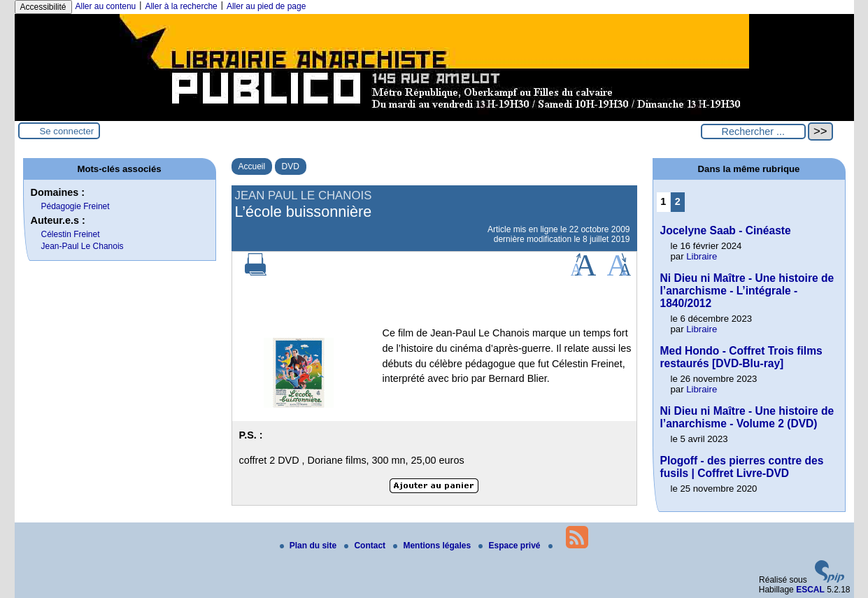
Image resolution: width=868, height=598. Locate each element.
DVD (291, 166)
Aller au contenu (106, 6)
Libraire (702, 256)
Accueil (252, 166)
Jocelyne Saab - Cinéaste (726, 230)
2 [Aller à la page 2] (678, 201)
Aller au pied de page (266, 6)
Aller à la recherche (181, 6)
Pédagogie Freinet (76, 206)
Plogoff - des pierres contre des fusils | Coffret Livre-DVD (742, 467)
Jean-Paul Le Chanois (83, 246)
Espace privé (510, 546)
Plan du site (310, 546)
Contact (366, 546)
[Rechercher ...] (753, 131)
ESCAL (810, 590)
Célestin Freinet (71, 234)
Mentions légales (433, 546)
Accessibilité (43, 7)
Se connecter (67, 131)
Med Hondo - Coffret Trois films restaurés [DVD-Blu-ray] (741, 357)
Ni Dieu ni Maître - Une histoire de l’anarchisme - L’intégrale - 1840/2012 (747, 291)
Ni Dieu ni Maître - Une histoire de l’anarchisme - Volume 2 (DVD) (747, 417)
